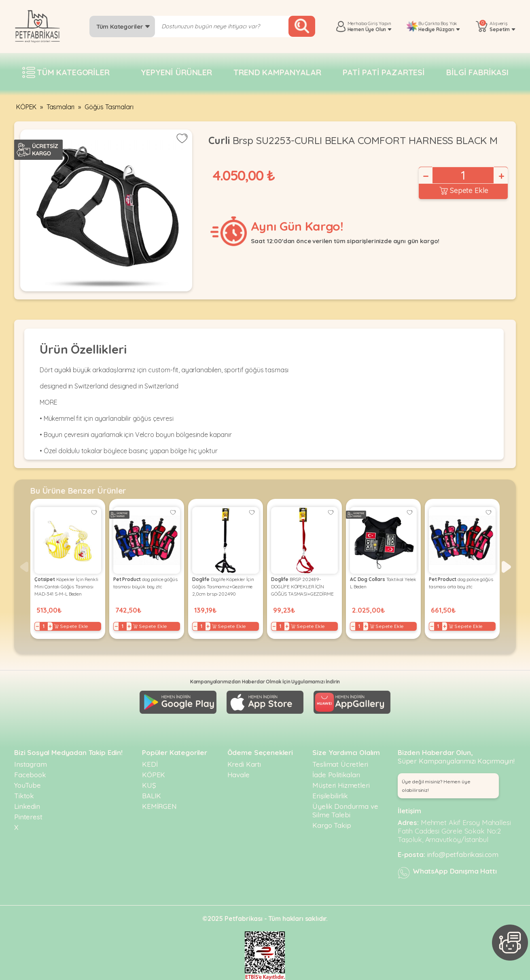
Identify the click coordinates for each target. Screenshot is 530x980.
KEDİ (150, 764)
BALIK (152, 796)
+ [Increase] (501, 176)
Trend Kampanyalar (277, 72)
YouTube (28, 785)
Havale (238, 775)
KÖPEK (26, 107)
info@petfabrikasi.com (463, 854)
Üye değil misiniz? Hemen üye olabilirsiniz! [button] (436, 786)
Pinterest (28, 817)
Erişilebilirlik (330, 796)
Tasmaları (61, 107)
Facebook (30, 775)
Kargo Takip (332, 825)
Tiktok (24, 796)
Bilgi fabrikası (477, 72)
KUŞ (149, 785)
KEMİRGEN (159, 806)
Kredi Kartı (244, 764)
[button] (506, 567)
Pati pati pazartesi (384, 72)
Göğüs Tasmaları (109, 107)
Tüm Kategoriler (123, 27)
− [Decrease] (425, 176)
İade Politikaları (336, 775)
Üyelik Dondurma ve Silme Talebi (345, 810)
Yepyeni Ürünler (176, 72)
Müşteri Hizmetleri (341, 785)
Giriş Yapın (379, 23)
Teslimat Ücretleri (340, 764)
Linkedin (27, 806)
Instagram (31, 764)
